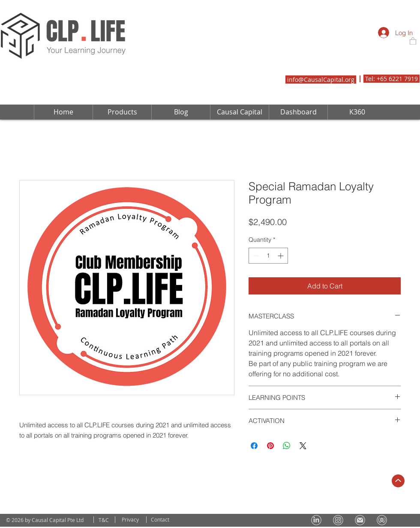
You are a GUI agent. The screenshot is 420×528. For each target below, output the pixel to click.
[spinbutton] (268, 256)
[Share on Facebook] (254, 446)
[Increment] (281, 256)
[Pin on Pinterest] (270, 446)
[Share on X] (303, 446)
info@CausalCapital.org (321, 79)
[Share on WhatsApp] (287, 446)
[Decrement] (255, 256)
